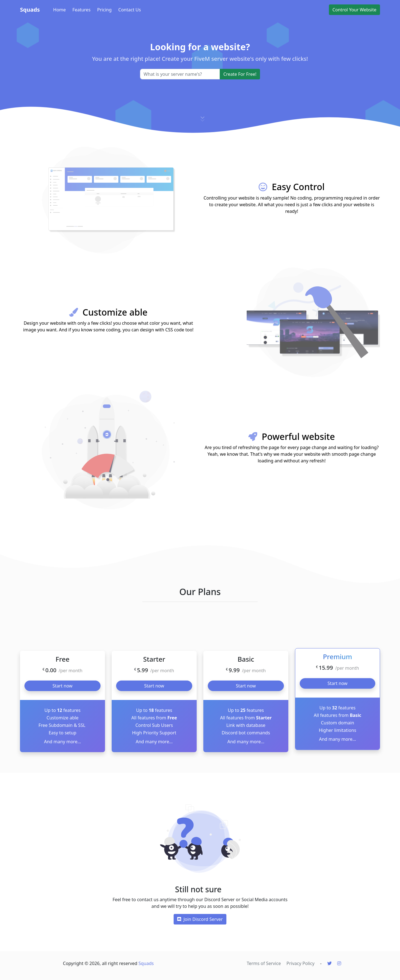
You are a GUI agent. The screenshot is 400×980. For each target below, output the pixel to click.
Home (59, 10)
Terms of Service (264, 963)
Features (82, 10)
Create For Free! (240, 74)
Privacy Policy (300, 963)
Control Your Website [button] (354, 10)
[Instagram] (339, 963)
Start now (62, 686)
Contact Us (130, 10)
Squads (30, 10)
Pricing (104, 10)
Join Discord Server (200, 919)
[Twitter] (329, 963)
